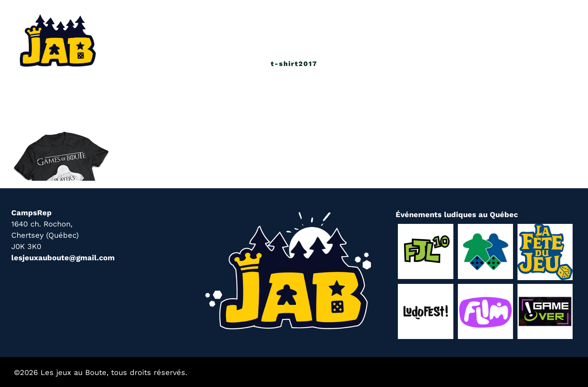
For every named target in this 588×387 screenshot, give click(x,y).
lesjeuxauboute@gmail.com (63, 258)
